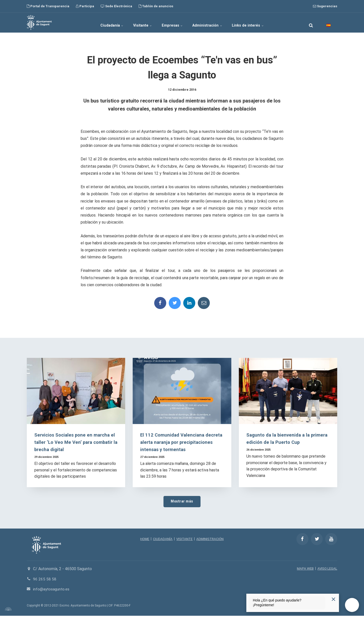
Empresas (173, 23)
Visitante (139, 23)
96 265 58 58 (45, 580)
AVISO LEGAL (327, 570)
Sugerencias (325, 6)
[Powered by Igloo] (8, 610)
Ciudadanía (104, 23)
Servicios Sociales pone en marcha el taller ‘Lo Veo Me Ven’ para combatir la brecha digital (76, 443)
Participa (85, 6)
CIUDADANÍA (162, 540)
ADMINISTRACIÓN (211, 540)
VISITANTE (184, 540)
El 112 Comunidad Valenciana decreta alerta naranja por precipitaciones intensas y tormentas (182, 443)
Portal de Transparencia (48, 6)
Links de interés (257, 23)
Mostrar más (182, 502)
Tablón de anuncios (156, 6)
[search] (311, 23)
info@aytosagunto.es (52, 590)
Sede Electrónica (116, 6)
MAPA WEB (304, 570)
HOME (144, 540)
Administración (212, 23)
